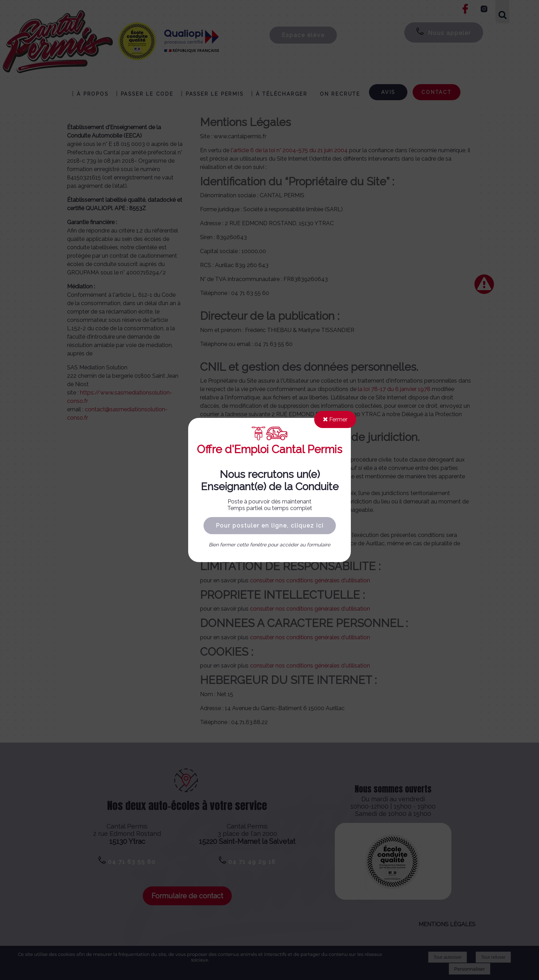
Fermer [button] (335, 419)
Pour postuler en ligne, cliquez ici (270, 526)
